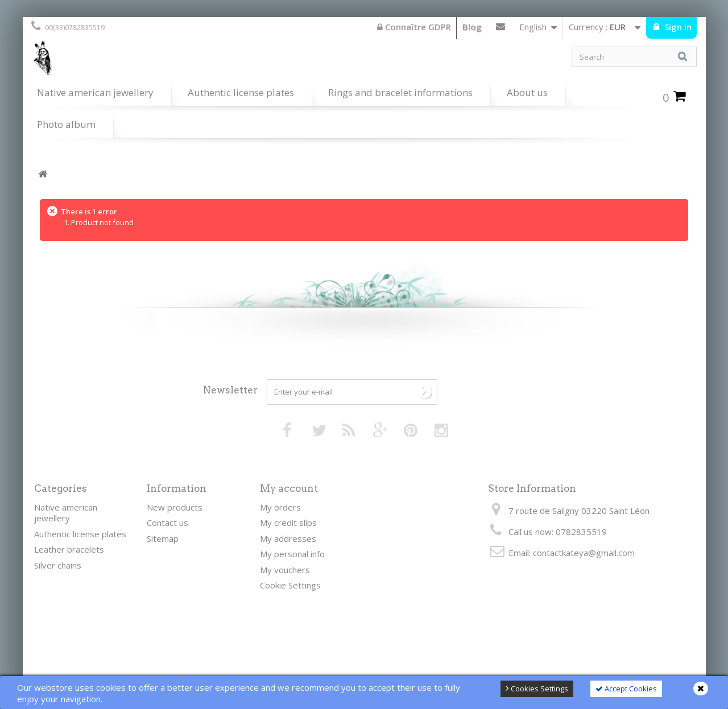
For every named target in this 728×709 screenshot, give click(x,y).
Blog (472, 27)
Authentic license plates (241, 92)
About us (527, 92)
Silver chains (58, 565)
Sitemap (163, 538)
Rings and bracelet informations (400, 92)
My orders (280, 507)
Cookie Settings (290, 585)
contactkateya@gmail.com (584, 553)
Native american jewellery (95, 92)
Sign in (677, 27)
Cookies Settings (537, 689)
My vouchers (285, 570)
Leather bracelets (69, 549)
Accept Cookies (626, 689)
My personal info (292, 554)
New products (175, 507)
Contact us (500, 29)
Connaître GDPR (414, 27)
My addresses (288, 538)
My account (289, 488)
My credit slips (288, 523)
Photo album (66, 124)
